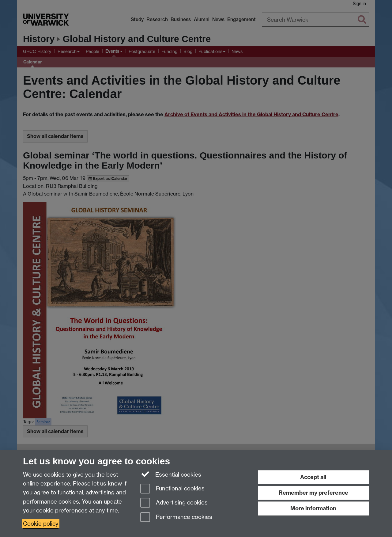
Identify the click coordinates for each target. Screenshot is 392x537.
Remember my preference (313, 493)
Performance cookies (176, 518)
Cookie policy (41, 524)
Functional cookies (172, 489)
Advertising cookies (174, 503)
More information (313, 508)
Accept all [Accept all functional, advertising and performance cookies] (313, 477)
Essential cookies (171, 474)
